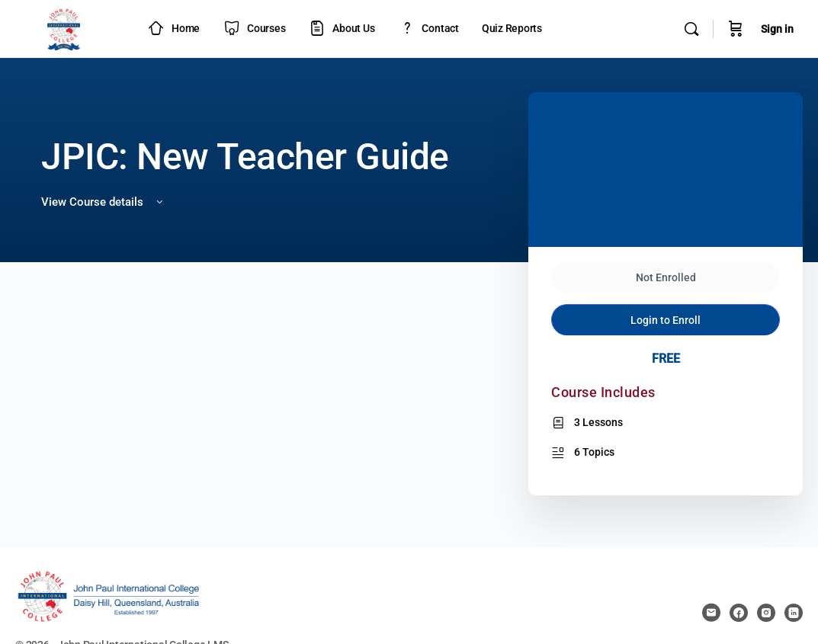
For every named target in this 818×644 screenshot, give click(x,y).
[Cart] (736, 29)
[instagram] (766, 613)
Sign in (777, 29)
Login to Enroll (666, 295)
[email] (711, 613)
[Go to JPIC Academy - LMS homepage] (64, 27)
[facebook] (739, 613)
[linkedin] (794, 613)
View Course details (103, 202)
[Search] (691, 29)
